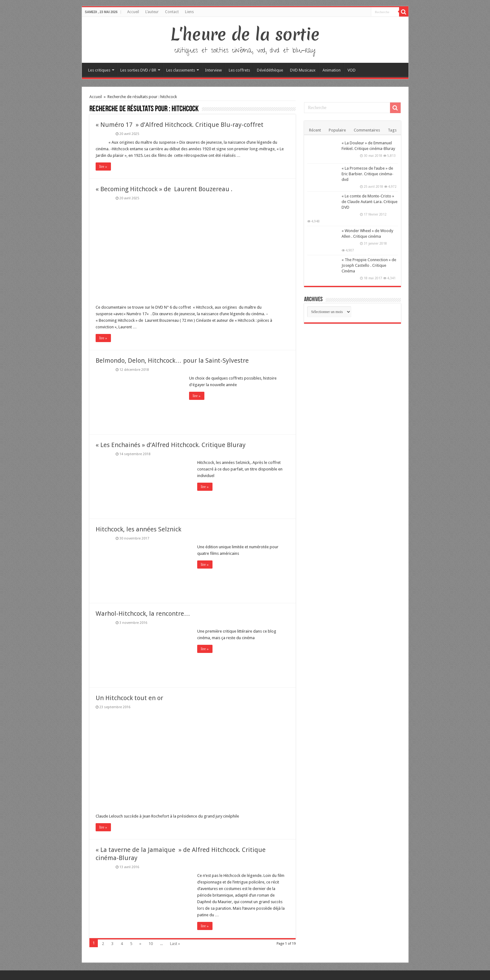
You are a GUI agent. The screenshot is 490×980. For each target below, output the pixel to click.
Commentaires (367, 130)
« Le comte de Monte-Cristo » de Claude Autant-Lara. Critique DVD (370, 202)
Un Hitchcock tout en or (129, 698)
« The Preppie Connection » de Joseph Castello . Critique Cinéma (369, 265)
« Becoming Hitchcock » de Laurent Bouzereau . (164, 189)
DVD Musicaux (303, 70)
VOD (352, 70)
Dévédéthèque (270, 70)
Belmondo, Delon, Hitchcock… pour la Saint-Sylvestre (172, 361)
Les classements (181, 70)
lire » (103, 167)
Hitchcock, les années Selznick (138, 529)
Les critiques (99, 70)
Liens (189, 12)
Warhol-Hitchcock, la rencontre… (143, 614)
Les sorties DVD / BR (138, 70)
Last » (175, 944)
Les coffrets (239, 70)
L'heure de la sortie (245, 34)
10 (151, 944)
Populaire (337, 130)
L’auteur (152, 12)
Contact (172, 12)
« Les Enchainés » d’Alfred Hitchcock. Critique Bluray (171, 445)
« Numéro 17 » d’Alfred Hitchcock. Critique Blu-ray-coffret (180, 125)
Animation (332, 70)
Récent (315, 130)
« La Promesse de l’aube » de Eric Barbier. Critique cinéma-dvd (367, 174)
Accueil (133, 12)
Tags (392, 130)
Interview (213, 70)
